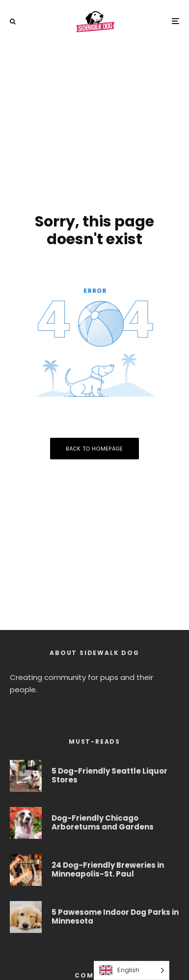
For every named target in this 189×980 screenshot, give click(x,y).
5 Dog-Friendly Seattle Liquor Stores (109, 776)
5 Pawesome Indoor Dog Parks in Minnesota (115, 919)
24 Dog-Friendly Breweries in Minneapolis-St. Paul (108, 870)
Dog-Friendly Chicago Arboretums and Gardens (103, 823)
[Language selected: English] (132, 970)
